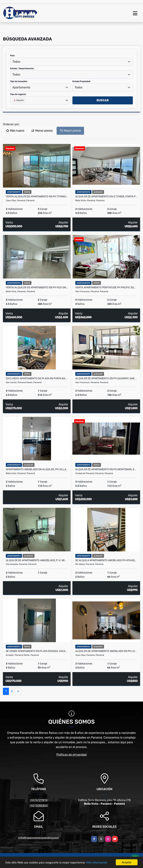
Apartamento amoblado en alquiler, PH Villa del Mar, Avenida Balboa (37, 469)
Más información (97, 863)
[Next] (18, 691)
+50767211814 (38, 800)
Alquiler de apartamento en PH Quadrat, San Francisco (106, 378)
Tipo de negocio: (18, 94)
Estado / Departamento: (22, 69)
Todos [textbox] (16, 62)
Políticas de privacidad (72, 755)
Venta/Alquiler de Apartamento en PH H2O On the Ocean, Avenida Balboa (37, 287)
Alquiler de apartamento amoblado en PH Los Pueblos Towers (106, 651)
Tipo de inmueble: (19, 81)
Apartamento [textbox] (21, 87)
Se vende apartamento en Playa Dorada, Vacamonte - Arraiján (37, 651)
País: (13, 56)
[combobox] (71, 62)
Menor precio (42, 131)
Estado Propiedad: (81, 81)
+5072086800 (39, 806)
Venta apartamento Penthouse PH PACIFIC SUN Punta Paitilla (106, 287)
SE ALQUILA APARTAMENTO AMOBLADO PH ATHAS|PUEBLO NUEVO (106, 560)
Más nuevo (15, 131)
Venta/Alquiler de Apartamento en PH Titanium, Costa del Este (37, 196)
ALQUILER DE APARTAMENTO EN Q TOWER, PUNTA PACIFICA (106, 196)
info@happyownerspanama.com (39, 838)
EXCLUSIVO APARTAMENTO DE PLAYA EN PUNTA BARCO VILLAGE (37, 378)
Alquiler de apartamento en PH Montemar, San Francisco (106, 469)
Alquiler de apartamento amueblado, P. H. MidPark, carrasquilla (37, 560)
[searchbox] (13, 106)
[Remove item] (15, 100)
